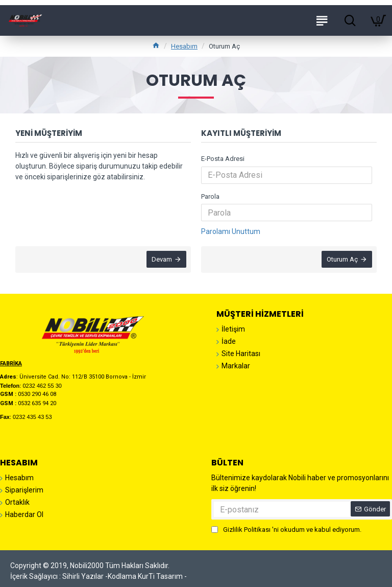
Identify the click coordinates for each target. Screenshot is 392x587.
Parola (210, 196)
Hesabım (184, 46)
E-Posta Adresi (223, 159)
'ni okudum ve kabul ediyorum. (286, 530)
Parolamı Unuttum (231, 231)
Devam (161, 260)
